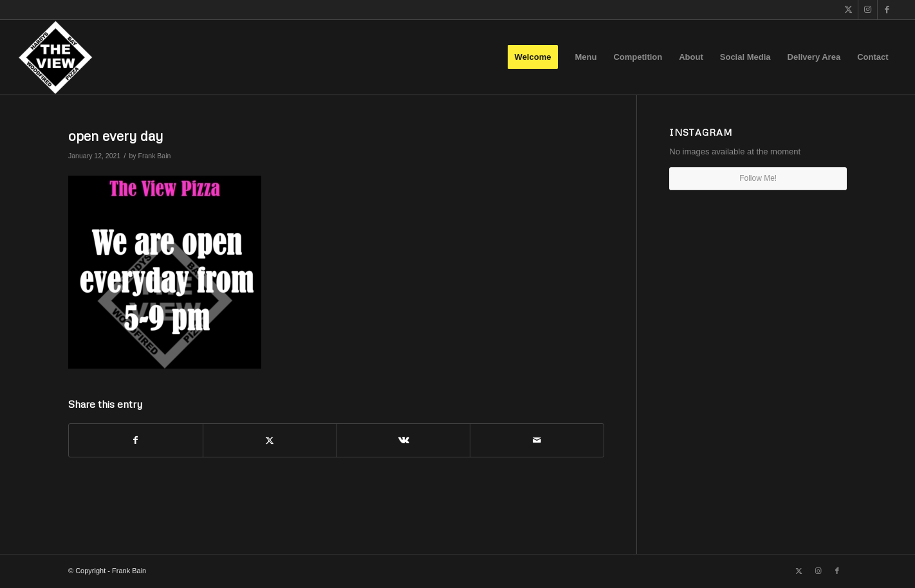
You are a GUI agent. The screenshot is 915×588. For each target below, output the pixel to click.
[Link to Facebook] (887, 10)
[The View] (55, 57)
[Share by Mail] (537, 440)
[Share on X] (270, 440)
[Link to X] (848, 10)
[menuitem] (533, 57)
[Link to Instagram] (868, 10)
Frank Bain (155, 156)
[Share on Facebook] (136, 440)
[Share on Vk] (404, 440)
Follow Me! (758, 178)
